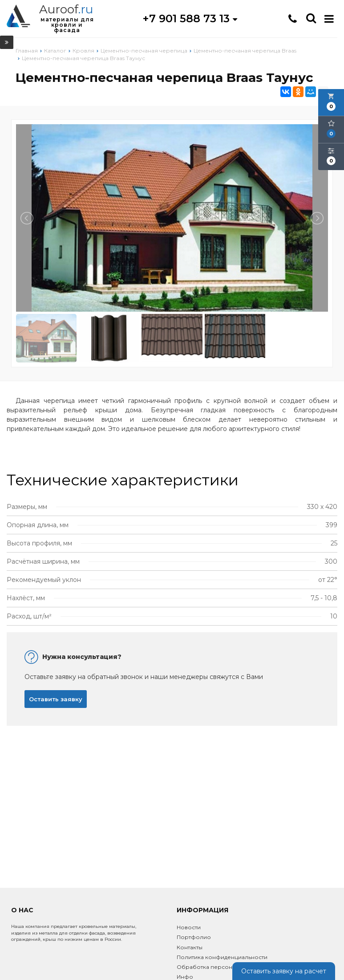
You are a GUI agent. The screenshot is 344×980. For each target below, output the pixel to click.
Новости (189, 927)
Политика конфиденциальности (222, 957)
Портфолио (194, 937)
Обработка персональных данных (225, 967)
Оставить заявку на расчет (284, 971)
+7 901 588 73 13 (190, 18)
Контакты (190, 947)
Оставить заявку (56, 699)
